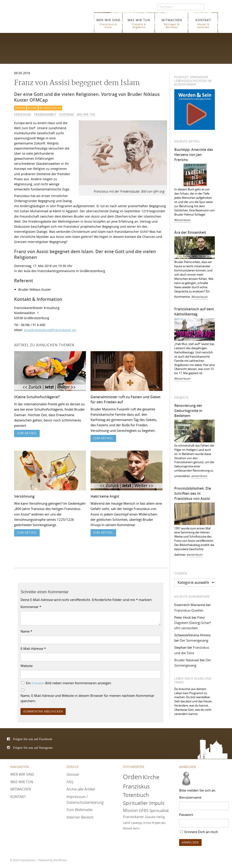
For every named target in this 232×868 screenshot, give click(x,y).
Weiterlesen (183, 220)
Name (26, 631)
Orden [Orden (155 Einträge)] (132, 777)
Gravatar (38, 683)
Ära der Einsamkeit (190, 232)
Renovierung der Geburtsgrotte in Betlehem (188, 411)
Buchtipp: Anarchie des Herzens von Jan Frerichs (194, 155)
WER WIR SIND (108, 23)
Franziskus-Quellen (189, 610)
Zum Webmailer (80, 810)
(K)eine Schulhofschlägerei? (37, 397)
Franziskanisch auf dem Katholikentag (194, 312)
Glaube (32, 108)
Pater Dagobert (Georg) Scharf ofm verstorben (192, 623)
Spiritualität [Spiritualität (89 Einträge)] (159, 810)
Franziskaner (51, 20)
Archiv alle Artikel (81, 789)
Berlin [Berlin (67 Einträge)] (136, 828)
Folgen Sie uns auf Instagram (33, 748)
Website (27, 666)
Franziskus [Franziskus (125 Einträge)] (136, 786)
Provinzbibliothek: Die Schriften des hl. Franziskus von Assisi (193, 493)
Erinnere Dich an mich (199, 832)
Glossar (73, 774)
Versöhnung (24, 496)
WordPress (60, 860)
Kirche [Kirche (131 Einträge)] (151, 777)
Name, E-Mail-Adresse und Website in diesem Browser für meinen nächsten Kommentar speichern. (87, 698)
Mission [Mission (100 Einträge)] (130, 810)
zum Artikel (27, 433)
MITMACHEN (172, 23)
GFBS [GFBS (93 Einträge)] (144, 810)
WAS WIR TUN (139, 23)
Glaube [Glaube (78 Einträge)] (150, 817)
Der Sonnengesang (194, 640)
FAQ (70, 782)
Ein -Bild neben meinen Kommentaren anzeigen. (69, 683)
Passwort (186, 815)
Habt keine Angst (105, 496)
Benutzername (190, 797)
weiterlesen (200, 476)
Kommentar (31, 607)
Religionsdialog (50, 108)
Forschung (23, 114)
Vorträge (67, 114)
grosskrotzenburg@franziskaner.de (50, 330)
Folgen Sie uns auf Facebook (33, 739)
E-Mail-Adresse (33, 648)
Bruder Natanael (187, 660)
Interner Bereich (80, 817)
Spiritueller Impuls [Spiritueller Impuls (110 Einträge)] (144, 803)
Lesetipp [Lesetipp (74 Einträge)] (137, 823)
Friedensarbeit (45, 114)
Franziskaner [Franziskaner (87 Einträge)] (134, 817)
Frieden (20, 108)
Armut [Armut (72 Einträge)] (147, 823)
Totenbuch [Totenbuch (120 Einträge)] (136, 795)
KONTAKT (203, 23)
